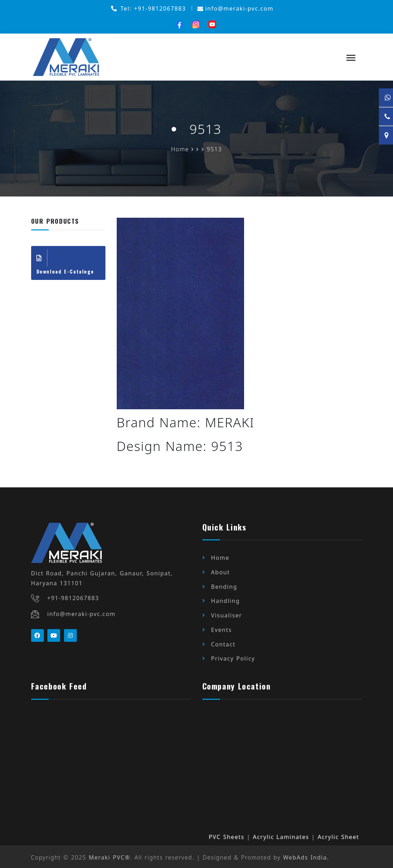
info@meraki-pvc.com (82, 614)
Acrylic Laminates (287, 835)
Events (222, 629)
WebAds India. (307, 856)
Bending (224, 586)
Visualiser (227, 615)
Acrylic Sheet (344, 835)
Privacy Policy (233, 657)
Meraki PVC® (109, 856)
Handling (226, 600)
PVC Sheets (232, 835)
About (221, 572)
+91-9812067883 (73, 598)
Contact (223, 643)
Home (220, 558)
